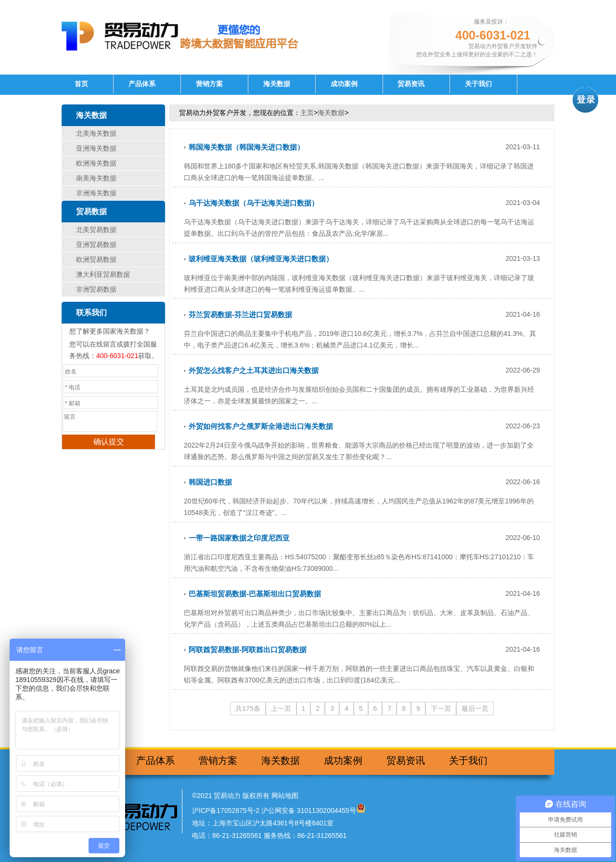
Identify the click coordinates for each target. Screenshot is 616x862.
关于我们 (478, 84)
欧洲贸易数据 (96, 259)
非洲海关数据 (96, 193)
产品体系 (142, 84)
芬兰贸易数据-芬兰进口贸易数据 (240, 315)
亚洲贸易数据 (96, 244)
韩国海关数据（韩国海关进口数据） (246, 147)
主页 (307, 113)
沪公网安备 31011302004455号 (309, 811)
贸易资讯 (411, 84)
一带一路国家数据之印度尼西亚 (239, 538)
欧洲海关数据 (96, 163)
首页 (81, 84)
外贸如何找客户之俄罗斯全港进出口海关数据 (261, 426)
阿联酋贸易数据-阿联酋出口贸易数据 (248, 650)
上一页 (281, 708)
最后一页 (475, 708)
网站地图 (285, 796)
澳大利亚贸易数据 (103, 274)
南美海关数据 (96, 178)
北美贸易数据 (96, 230)
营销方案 (209, 84)
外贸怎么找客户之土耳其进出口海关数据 (254, 370)
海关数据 (277, 84)
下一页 (441, 708)
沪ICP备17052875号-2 (226, 811)
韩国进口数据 (210, 482)
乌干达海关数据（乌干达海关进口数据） (254, 203)
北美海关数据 (96, 133)
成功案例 (344, 84)
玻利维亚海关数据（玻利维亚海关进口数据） (261, 259)
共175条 (248, 708)
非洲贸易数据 (96, 289)
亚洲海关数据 (96, 148)
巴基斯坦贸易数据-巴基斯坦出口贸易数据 (255, 594)
